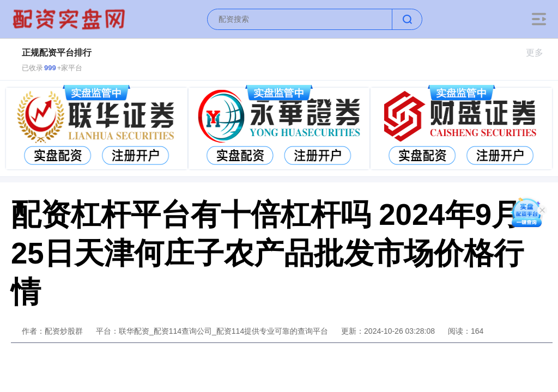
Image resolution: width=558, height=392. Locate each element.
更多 (539, 53)
